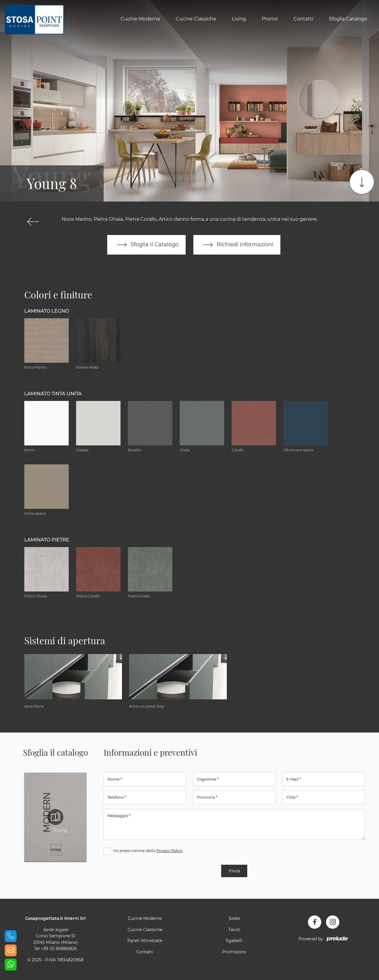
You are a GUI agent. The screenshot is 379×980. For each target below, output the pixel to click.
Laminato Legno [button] (47, 311)
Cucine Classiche (196, 19)
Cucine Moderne (140, 19)
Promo (270, 19)
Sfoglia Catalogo (348, 19)
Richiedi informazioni (237, 245)
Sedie (234, 918)
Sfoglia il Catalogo (146, 245)
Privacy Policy (170, 850)
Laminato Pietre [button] (47, 540)
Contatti (303, 19)
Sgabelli (234, 941)
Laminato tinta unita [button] (53, 394)
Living (239, 19)
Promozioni (234, 952)
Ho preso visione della (148, 850)
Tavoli (234, 930)
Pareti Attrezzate (145, 941)
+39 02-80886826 (59, 949)
